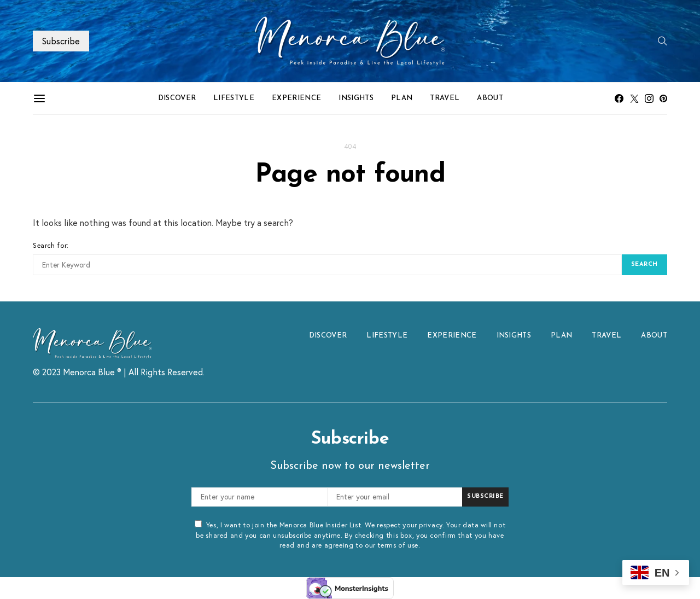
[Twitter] (634, 98)
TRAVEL (445, 98)
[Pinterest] (663, 98)
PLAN (402, 98)
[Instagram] (649, 98)
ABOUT (490, 98)
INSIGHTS (356, 98)
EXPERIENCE (296, 98)
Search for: (51, 245)
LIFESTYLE (234, 98)
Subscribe (61, 41)
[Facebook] (619, 98)
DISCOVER (177, 98)
